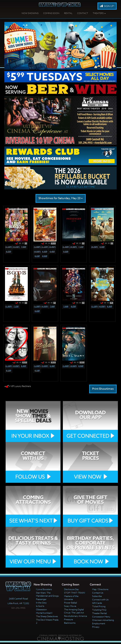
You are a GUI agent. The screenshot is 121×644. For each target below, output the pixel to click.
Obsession (41, 609)
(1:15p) (9, 247)
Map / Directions (100, 589)
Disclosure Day (71, 589)
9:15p (37, 256)
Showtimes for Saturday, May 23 (61, 198)
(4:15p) (16, 247)
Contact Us (98, 593)
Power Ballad (70, 603)
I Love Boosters (44, 589)
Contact (83, 13)
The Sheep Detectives (47, 616)
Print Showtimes (103, 389)
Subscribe (97, 596)
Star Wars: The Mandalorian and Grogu (47, 594)
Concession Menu (101, 617)
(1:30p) (66, 247)
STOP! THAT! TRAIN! (75, 593)
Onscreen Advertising (103, 620)
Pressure (69, 619)
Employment (99, 623)
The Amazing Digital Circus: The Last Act (74, 611)
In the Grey (41, 603)
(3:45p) (52, 247)
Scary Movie (70, 606)
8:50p (81, 366)
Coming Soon (51, 13)
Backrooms (70, 623)
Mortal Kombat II (44, 613)
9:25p (9, 252)
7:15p (81, 247)
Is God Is (40, 606)
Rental (68, 13)
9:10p (37, 371)
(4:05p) (102, 306)
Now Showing (30, 13)
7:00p (24, 247)
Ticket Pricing (99, 606)
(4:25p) (95, 247)
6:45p (52, 252)
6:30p (45, 252)
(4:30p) (74, 247)
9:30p (45, 256)
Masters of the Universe (71, 598)
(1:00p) (37, 247)
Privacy (96, 627)
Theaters (99, 13)
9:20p (37, 311)
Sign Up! (107, 6)
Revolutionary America (75, 616)
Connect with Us (100, 599)
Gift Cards (97, 603)
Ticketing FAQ (99, 610)
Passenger (41, 599)
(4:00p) (37, 252)
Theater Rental (99, 613)
